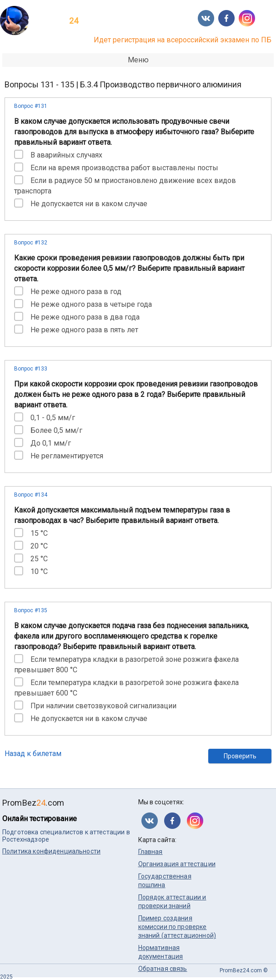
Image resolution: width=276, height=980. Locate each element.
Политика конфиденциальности (51, 851)
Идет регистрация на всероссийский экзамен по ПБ (183, 40)
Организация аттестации (177, 864)
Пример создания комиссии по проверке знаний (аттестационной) (177, 927)
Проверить (240, 756)
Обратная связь (163, 969)
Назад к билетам (33, 754)
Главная (151, 852)
